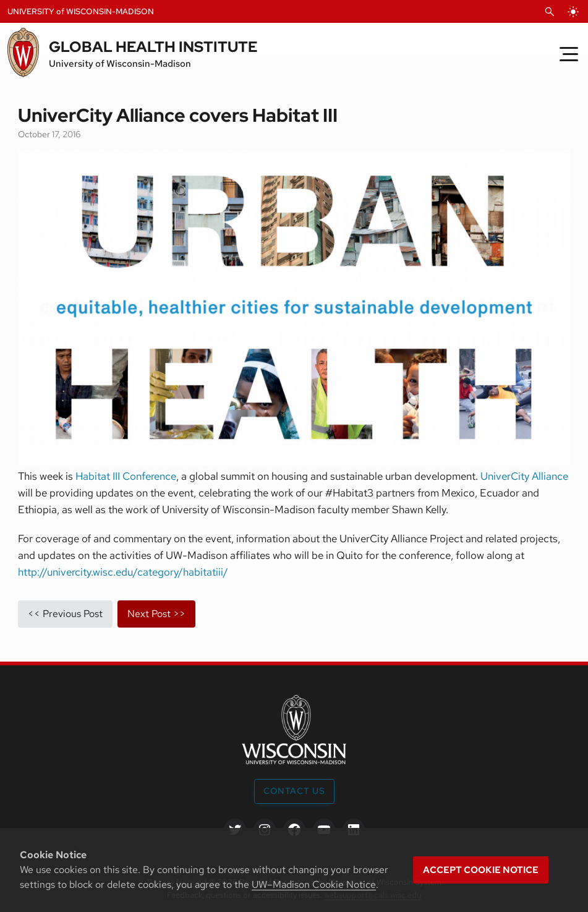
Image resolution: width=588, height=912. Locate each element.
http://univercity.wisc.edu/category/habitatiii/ (123, 572)
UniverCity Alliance (524, 476)
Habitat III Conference (126, 476)
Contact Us (294, 791)
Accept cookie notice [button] (481, 870)
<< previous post (65, 614)
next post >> (156, 614)
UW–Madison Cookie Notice (314, 884)
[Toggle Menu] (569, 54)
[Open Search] (550, 12)
